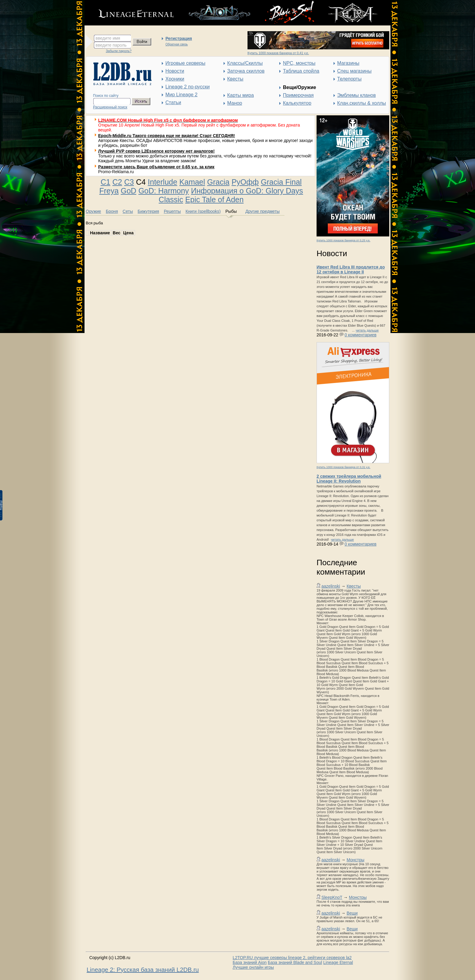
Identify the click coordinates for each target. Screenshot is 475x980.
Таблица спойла (301, 71)
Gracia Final (281, 182)
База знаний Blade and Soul (295, 962)
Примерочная (298, 95)
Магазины (348, 63)
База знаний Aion (250, 962)
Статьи (173, 102)
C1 (105, 182)
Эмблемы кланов (356, 95)
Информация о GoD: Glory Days (247, 191)
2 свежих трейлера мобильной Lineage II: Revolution (349, 479)
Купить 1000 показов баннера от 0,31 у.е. (343, 467)
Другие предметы (262, 211)
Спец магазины (354, 71)
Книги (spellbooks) (203, 211)
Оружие (93, 211)
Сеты (128, 211)
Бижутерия (148, 211)
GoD (129, 191)
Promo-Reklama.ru (116, 172)
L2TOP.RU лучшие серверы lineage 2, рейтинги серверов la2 (292, 958)
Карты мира (241, 95)
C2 (117, 182)
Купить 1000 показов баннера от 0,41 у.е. (278, 53)
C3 (129, 182)
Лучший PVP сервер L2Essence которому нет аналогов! (156, 151)
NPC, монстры (299, 63)
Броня (112, 211)
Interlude (163, 182)
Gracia (218, 182)
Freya (109, 191)
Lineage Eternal (338, 962)
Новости (175, 71)
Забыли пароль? (119, 51)
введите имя (108, 38)
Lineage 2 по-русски (188, 87)
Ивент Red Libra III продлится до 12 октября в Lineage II (351, 269)
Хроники (175, 79)
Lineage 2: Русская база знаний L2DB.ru (143, 970)
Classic (171, 200)
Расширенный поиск (110, 107)
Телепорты (349, 79)
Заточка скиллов (246, 71)
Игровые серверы (185, 63)
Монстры (355, 860)
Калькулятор (297, 103)
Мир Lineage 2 (181, 95)
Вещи (352, 913)
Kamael (192, 182)
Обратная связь (177, 44)
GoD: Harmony (164, 191)
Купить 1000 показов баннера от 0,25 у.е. (343, 240)
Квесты (235, 79)
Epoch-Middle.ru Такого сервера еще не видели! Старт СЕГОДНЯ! (167, 136)
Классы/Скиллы (245, 63)
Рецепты (172, 211)
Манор (235, 103)
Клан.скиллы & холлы (362, 103)
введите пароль (111, 45)
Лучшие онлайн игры (253, 967)
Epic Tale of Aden (214, 200)
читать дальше (367, 330)
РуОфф (245, 182)
